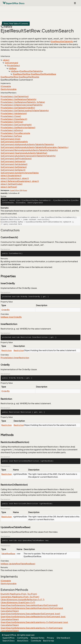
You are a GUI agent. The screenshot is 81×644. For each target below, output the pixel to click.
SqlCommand (12, 63)
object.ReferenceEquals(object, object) (20, 181)
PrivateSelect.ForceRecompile (15, 133)
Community (23, 638)
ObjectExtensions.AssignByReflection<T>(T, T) (22, 600)
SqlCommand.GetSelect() (13, 170)
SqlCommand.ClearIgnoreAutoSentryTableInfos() (24, 153)
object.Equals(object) (11, 176)
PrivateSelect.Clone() (11, 116)
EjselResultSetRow (22, 74)
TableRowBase (8, 554)
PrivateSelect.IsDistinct (12, 130)
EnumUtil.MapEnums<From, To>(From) (19, 594)
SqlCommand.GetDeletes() (14, 167)
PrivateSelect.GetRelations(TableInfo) (18, 99)
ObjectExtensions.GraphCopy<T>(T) (18, 602)
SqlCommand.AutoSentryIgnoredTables (20, 173)
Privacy (50, 638)
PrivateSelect (13, 66)
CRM (21, 190)
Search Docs (8, 641)
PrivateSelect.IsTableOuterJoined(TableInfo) (21, 105)
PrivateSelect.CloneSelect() (14, 119)
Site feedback (63, 638)
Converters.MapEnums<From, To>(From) (20, 597)
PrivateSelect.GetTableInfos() (15, 96)
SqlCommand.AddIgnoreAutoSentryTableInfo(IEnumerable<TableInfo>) (34, 147)
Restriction (7, 350)
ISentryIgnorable (9, 89)
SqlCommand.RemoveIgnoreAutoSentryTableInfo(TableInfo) (29, 150)
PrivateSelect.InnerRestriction (15, 358)
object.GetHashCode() (12, 184)
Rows (25, 190)
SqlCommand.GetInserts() (13, 161)
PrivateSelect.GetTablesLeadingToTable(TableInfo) (25, 111)
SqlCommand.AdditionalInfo (14, 142)
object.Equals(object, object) (15, 178)
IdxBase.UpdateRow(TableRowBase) (18, 564)
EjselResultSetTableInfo (62, 41)
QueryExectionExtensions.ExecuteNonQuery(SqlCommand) (29, 605)
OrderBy (6, 310)
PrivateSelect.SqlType (11, 136)
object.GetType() (9, 187)
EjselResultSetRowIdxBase (44, 74)
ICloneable (6, 86)
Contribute (36, 641)
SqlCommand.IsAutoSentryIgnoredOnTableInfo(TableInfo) (28, 156)
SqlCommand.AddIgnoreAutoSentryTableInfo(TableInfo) (27, 144)
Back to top (49, 641)
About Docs (23, 641)
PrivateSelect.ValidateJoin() (14, 113)
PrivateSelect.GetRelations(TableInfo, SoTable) (23, 102)
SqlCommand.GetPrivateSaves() (16, 159)
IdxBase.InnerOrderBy (11, 317)
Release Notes (38, 638)
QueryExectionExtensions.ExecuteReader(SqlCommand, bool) (30, 614)
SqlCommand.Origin (10, 139)
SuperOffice (14, 190)
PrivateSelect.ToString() (12, 122)
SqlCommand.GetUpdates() (14, 164)
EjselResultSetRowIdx (29, 77)
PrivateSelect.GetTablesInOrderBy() (18, 108)
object (6, 60)
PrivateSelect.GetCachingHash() (16, 125)
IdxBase (13, 68)
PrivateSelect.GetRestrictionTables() (18, 128)
